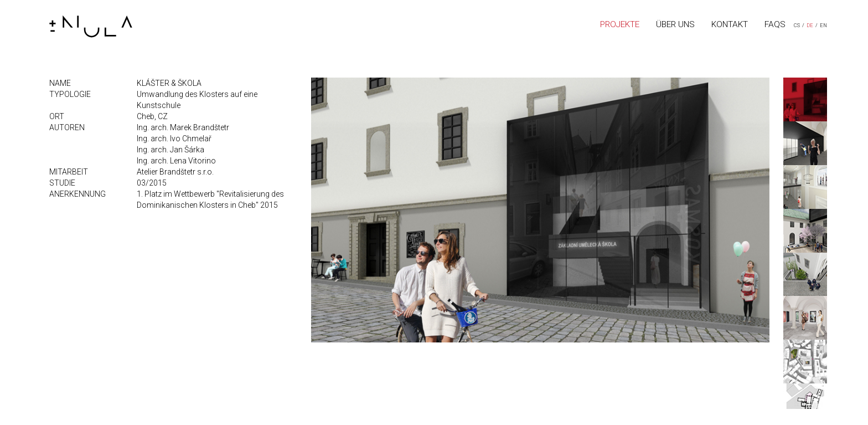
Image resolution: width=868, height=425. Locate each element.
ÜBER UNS (675, 24)
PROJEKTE (620, 24)
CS (797, 25)
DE (810, 25)
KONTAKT (730, 24)
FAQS (775, 24)
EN (823, 25)
